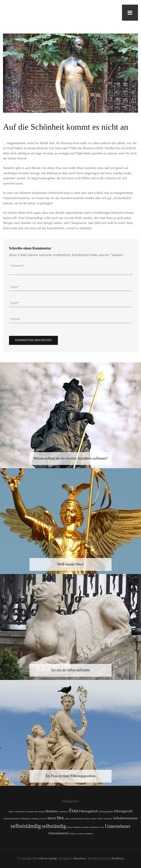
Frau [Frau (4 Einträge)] (74, 811)
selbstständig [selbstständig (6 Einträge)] (26, 826)
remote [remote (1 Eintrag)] (94, 819)
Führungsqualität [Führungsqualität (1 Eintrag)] (106, 812)
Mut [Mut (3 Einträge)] (60, 818)
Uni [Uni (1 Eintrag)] (103, 827)
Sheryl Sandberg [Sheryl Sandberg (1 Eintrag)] (74, 827)
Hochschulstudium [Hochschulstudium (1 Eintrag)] (12, 819)
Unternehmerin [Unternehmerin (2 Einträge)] (58, 833)
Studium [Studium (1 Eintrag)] (85, 827)
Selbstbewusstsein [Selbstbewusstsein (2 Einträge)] (125, 818)
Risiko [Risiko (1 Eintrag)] (100, 819)
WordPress (118, 858)
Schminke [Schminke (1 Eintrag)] (108, 819)
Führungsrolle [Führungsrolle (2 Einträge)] (123, 811)
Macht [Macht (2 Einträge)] (52, 818)
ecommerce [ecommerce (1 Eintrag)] (63, 812)
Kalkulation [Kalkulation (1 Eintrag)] (25, 819)
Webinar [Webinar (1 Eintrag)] (73, 834)
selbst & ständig (47, 858)
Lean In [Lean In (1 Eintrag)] (43, 819)
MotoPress (80, 858)
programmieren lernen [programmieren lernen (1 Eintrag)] (80, 819)
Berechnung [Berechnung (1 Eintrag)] (40, 812)
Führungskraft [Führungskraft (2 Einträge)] (88, 811)
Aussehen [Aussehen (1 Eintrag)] (30, 812)
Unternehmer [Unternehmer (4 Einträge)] (118, 826)
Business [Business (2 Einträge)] (52, 811)
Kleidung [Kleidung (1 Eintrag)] (35, 819)
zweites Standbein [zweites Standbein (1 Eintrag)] (85, 834)
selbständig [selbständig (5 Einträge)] (54, 826)
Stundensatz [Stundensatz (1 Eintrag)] (95, 827)
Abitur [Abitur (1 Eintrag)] (11, 812)
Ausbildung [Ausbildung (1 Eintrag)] (20, 812)
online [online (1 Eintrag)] (67, 819)
